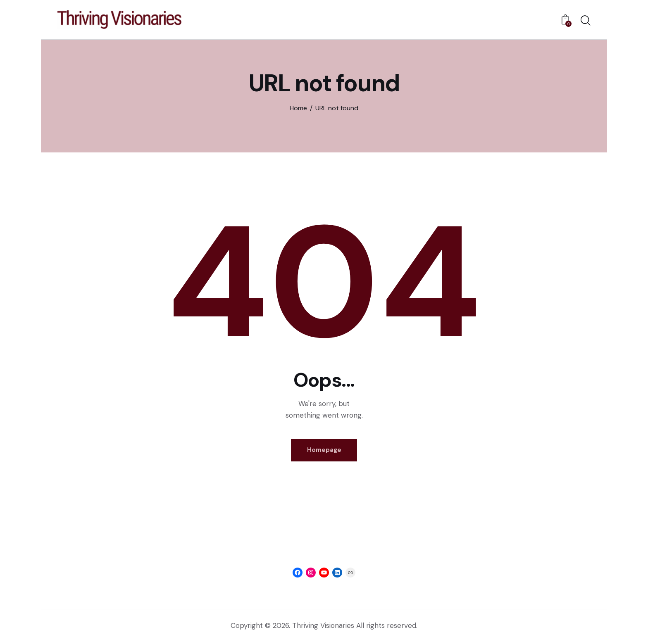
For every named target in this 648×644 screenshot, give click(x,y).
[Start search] (586, 21)
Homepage (324, 451)
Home (298, 108)
